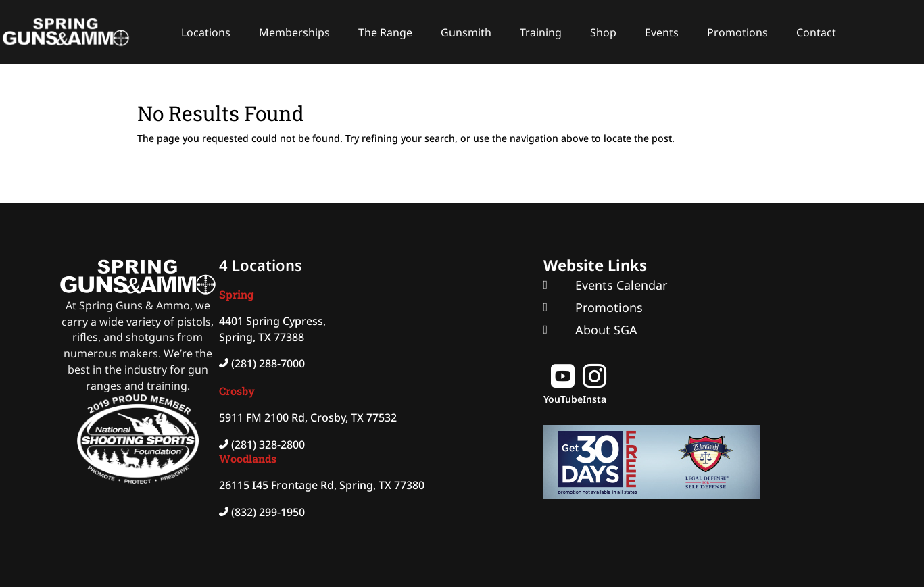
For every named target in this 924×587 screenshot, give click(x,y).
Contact (816, 32)
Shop (603, 32)
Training (541, 32)
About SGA (606, 330)
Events (662, 32)
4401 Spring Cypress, (272, 321)
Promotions (737, 32)
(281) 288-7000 (268, 363)
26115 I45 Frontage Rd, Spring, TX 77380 (322, 485)
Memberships (294, 32)
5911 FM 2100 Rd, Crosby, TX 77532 (308, 417)
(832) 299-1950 (268, 512)
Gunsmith (466, 32)
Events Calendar (621, 285)
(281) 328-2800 (268, 444)
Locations (206, 32)
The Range (385, 32)
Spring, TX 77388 (262, 337)
